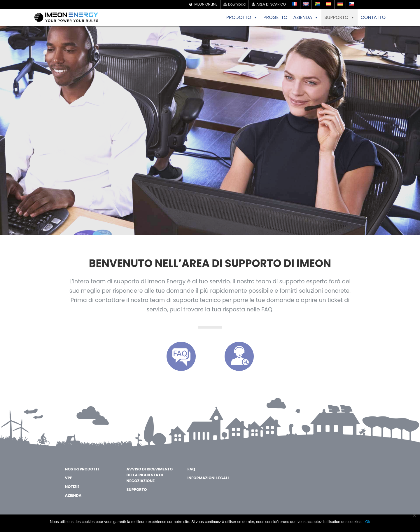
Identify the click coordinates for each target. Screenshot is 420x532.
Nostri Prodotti (82, 469)
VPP (69, 478)
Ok (368, 522)
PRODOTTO (242, 18)
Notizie (72, 487)
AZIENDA (306, 18)
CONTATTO (373, 17)
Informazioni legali (208, 478)
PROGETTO (275, 17)
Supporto (137, 490)
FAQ (191, 469)
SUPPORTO (339, 18)
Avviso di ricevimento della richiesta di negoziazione (150, 475)
